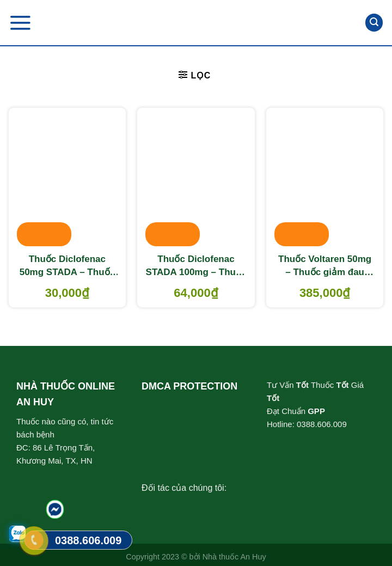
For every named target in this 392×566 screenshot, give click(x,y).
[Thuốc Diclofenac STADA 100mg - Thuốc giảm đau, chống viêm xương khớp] (196, 178)
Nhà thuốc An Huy (234, 557)
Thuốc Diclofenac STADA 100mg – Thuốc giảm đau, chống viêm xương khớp (196, 266)
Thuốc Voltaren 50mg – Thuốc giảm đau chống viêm (325, 266)
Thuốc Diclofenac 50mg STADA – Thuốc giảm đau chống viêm (67, 266)
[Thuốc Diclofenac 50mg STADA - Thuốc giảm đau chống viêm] (67, 178)
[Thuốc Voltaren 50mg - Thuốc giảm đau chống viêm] (325, 178)
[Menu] (20, 23)
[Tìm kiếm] (374, 23)
